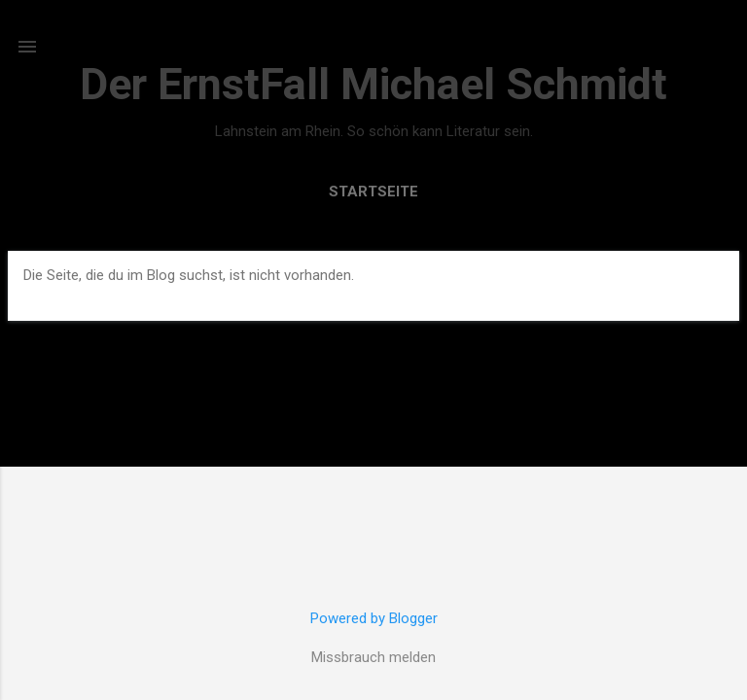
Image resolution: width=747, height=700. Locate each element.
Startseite (373, 192)
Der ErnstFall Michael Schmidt (373, 84)
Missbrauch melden (373, 657)
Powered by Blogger (374, 618)
